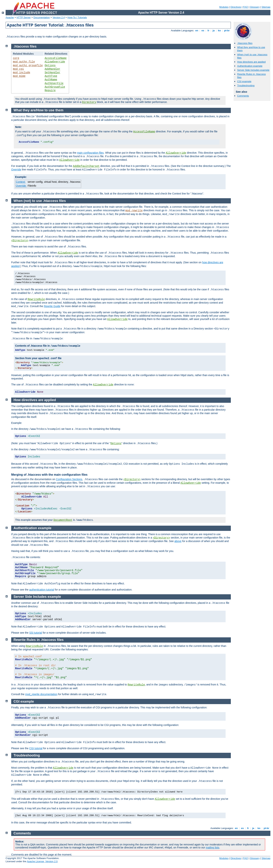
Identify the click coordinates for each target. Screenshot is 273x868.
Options (50, 65)
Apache (10, 17)
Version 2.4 (59, 17)
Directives (236, 7)
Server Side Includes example (253, 70)
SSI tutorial (36, 633)
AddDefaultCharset (86, 166)
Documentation (42, 17)
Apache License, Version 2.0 (42, 861)
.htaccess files (245, 43)
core (16, 58)
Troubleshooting (246, 85)
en (197, 30)
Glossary (255, 7)
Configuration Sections (69, 479)
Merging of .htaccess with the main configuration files (49, 475)
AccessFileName (56, 58)
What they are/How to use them (39, 110)
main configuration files (90, 153)
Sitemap (266, 7)
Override (16, 169)
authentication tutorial (42, 590)
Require (50, 90)
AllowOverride (55, 62)
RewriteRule (36, 299)
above (178, 541)
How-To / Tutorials (77, 17)
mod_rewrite (134, 211)
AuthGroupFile (55, 87)
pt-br (227, 30)
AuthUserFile (54, 83)
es (203, 30)
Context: (21, 182)
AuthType (51, 76)
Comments (243, 96)
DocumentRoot (63, 520)
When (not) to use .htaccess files (40, 201)
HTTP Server (24, 17)
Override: (21, 186)
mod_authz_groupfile (28, 65)
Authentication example (250, 66)
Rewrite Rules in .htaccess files (39, 640)
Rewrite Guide (52, 306)
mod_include (21, 73)
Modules (224, 7)
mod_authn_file (24, 62)
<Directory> (20, 241)
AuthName (51, 80)
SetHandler (52, 73)
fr (208, 30)
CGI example (244, 81)
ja (214, 30)
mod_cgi (18, 69)
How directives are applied (251, 62)
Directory (89, 102)
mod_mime (19, 76)
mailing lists (213, 847)
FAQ (246, 7)
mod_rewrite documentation (41, 694)
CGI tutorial (36, 748)
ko (219, 30)
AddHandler (52, 69)
